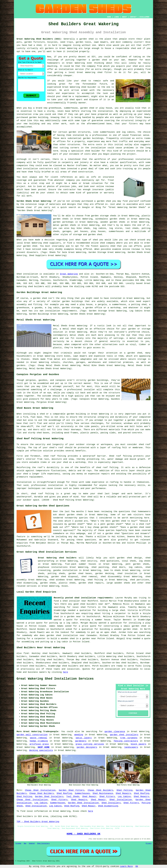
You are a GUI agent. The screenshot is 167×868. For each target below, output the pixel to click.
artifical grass (39, 744)
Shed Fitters (107, 797)
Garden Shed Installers (49, 797)
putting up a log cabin (64, 623)
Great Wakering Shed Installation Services (55, 679)
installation (24, 114)
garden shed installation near (66, 635)
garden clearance (115, 732)
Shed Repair (89, 797)
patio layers (84, 738)
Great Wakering (69, 274)
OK (137, 866)
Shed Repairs (123, 793)
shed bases (43, 433)
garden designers (87, 747)
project (21, 186)
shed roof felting (107, 467)
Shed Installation (121, 800)
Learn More (126, 866)
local (72, 72)
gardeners (81, 741)
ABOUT (124, 17)
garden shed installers (124, 735)
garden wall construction (32, 735)
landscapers (131, 747)
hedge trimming (39, 741)
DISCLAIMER (144, 17)
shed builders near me (94, 604)
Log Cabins (124, 797)
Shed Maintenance (103, 793)
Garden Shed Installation (83, 803)
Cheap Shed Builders (100, 790)
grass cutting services (90, 744)
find (26, 653)
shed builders (36, 287)
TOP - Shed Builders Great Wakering (38, 822)
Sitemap (18, 843)
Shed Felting (124, 790)
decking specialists (41, 750)
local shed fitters (84, 607)
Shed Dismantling (108, 806)
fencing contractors (126, 741)
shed (84, 87)
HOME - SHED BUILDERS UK (84, 834)
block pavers (139, 744)
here (65, 672)
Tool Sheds (73, 797)
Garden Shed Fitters (72, 790)
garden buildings (93, 138)
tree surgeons (129, 738)
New (25, 843)
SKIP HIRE (44, 747)
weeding (79, 735)
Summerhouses (82, 793)
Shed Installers (111, 803)
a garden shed (85, 39)
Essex (65, 586)
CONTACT (133, 17)
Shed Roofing (64, 793)
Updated (32, 843)
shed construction (82, 172)
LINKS (116, 17)
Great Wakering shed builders (57, 558)
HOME (109, 17)
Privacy (149, 843)
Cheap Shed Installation (40, 790)
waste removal (39, 738)
